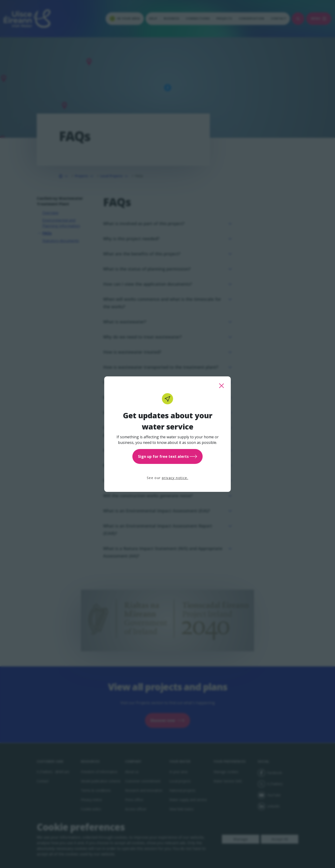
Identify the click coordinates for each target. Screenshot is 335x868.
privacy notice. (175, 478)
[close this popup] (221, 386)
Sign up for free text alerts (167, 456)
